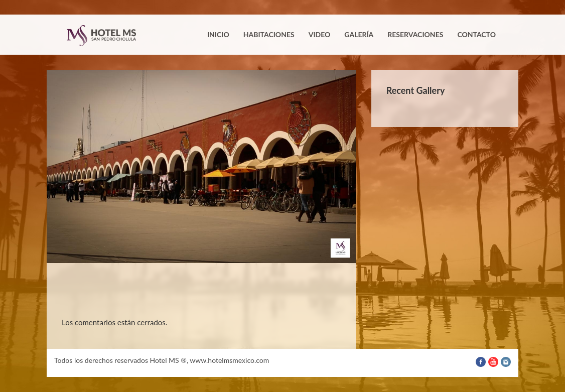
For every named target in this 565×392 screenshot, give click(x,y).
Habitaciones (269, 34)
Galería (359, 34)
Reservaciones (415, 34)
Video (320, 34)
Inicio (218, 34)
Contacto (476, 34)
